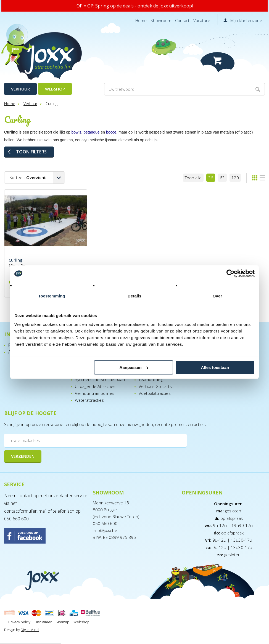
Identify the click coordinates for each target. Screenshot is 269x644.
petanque (91, 132)
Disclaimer (43, 622)
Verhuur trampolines (95, 393)
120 (235, 178)
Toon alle (193, 178)
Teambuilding (151, 379)
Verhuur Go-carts (155, 386)
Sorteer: (28, 177)
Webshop (55, 89)
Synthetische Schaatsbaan (100, 379)
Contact (182, 20)
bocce (111, 132)
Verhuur (20, 89)
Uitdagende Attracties (95, 386)
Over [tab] (217, 296)
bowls (77, 132)
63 (222, 178)
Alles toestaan (215, 367)
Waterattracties (89, 400)
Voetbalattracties (155, 393)
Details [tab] (134, 296)
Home (141, 20)
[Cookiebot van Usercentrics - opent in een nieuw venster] (230, 273)
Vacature (202, 20)
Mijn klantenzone (246, 20)
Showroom (161, 20)
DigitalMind (30, 630)
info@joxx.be (105, 530)
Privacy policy (19, 622)
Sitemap (63, 622)
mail (43, 511)
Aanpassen (134, 367)
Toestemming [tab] (52, 296)
